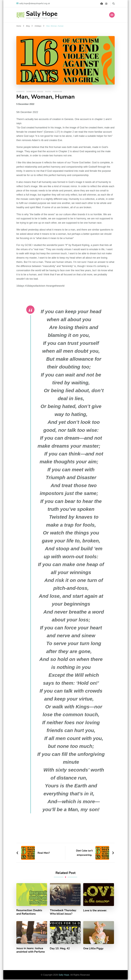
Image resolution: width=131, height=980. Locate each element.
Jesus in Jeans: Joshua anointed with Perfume (31, 951)
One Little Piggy (94, 949)
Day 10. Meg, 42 (60, 949)
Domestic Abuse (35, 92)
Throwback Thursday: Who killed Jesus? (64, 912)
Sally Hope (42, 14)
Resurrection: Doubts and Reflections (30, 912)
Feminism (57, 92)
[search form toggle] (114, 4)
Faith (48, 92)
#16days (20, 92)
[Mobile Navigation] (112, 15)
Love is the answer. (95, 911)
